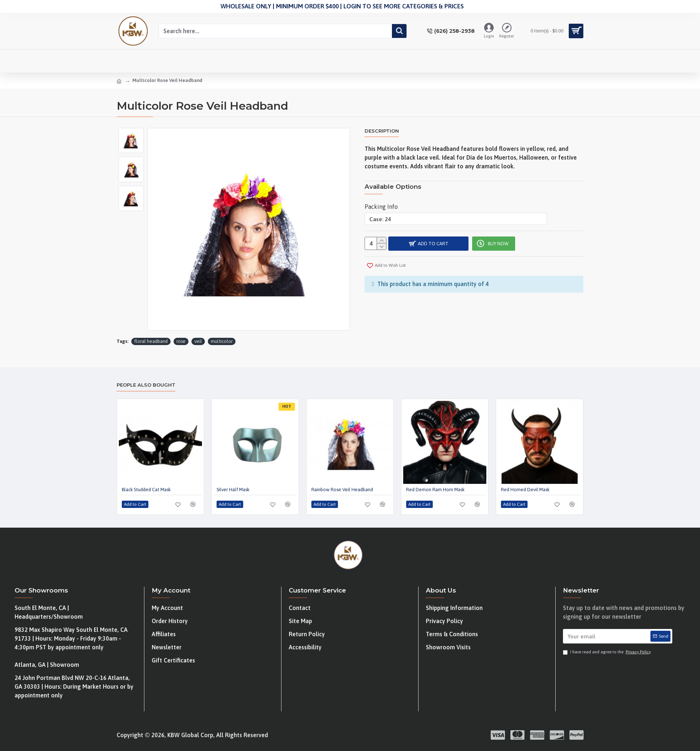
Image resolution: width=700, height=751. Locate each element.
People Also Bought (146, 385)
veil (198, 341)
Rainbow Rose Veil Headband (342, 490)
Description (382, 131)
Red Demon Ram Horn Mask (435, 490)
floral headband (151, 341)
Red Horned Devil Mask (525, 490)
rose (181, 341)
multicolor (222, 341)
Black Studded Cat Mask (146, 490)
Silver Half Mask (233, 490)
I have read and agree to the (607, 652)
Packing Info (381, 202)
